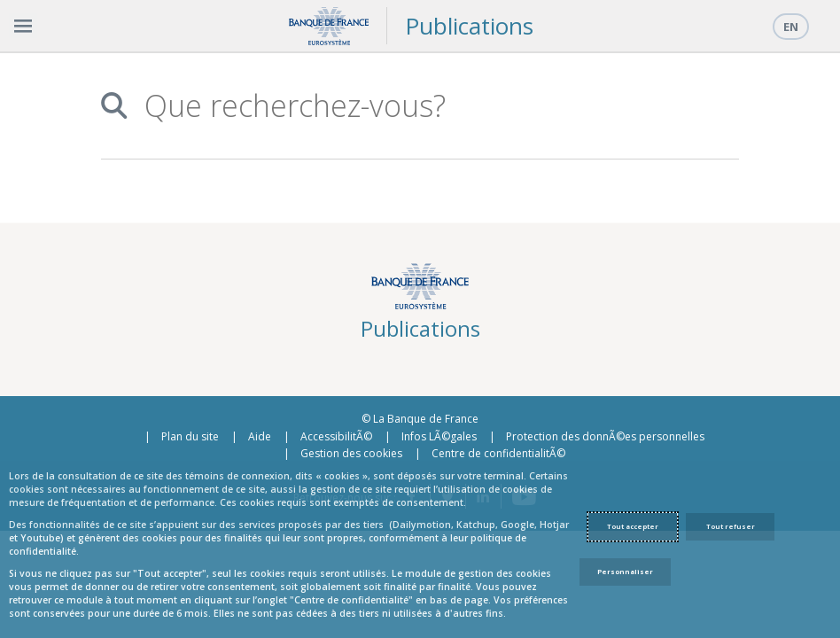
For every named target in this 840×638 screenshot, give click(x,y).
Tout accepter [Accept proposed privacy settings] (633, 526)
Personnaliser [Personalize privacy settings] (625, 572)
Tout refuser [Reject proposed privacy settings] (731, 526)
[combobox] (432, 106)
